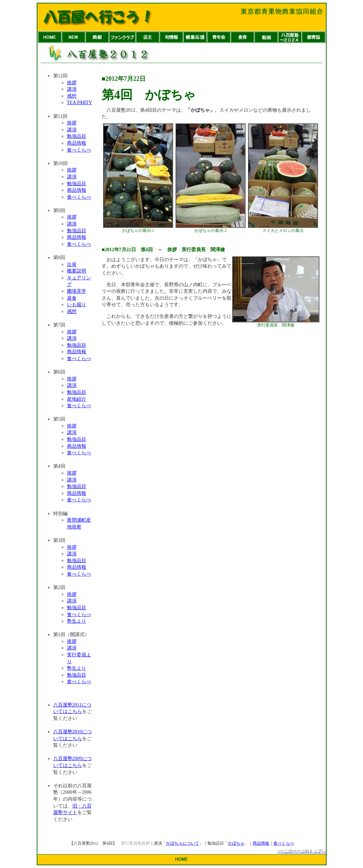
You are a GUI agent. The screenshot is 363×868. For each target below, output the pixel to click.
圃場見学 (77, 291)
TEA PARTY (80, 103)
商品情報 (77, 143)
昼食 (72, 298)
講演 (72, 89)
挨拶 (72, 83)
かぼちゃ (236, 843)
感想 (72, 96)
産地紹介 (77, 399)
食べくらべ (79, 150)
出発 (72, 264)
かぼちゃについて (183, 843)
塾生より (77, 621)
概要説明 (77, 271)
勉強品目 (77, 136)
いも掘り (77, 305)
